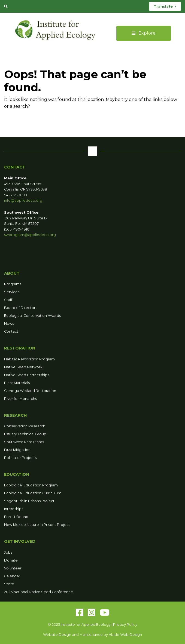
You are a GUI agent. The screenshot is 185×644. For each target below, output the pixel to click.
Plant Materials (17, 383)
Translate (164, 6)
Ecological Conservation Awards (32, 316)
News (9, 323)
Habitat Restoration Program (29, 359)
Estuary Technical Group (25, 434)
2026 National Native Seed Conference (39, 592)
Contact (11, 331)
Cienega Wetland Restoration (30, 391)
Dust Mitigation (17, 450)
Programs (13, 284)
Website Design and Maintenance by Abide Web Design (92, 635)
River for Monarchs (20, 399)
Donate (11, 560)
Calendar (12, 576)
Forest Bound (16, 517)
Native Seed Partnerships (27, 375)
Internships (14, 509)
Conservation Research (25, 426)
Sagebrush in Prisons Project (29, 501)
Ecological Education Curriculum (33, 493)
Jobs (8, 552)
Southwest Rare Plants (24, 442)
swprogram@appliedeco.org (30, 235)
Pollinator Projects (20, 458)
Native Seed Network (23, 367)
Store (9, 584)
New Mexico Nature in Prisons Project (37, 525)
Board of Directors (21, 308)
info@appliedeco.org (23, 200)
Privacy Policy (125, 625)
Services (12, 292)
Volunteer (13, 568)
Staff (8, 300)
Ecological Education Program (31, 485)
